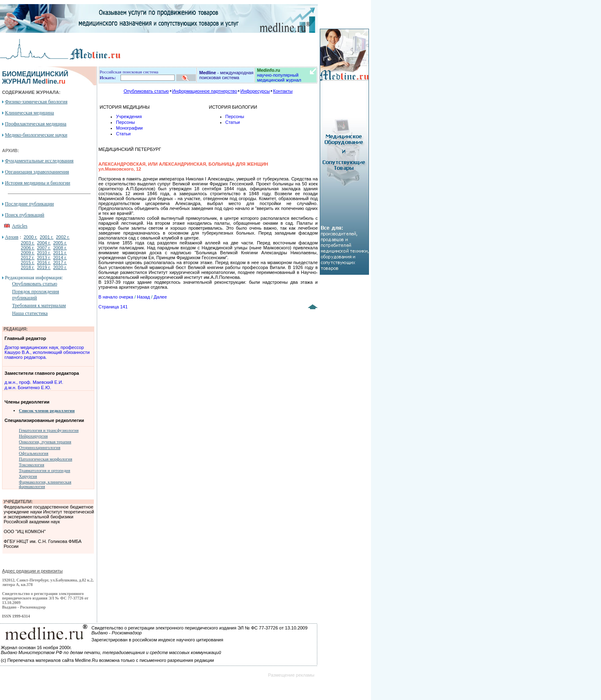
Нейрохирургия (33, 436)
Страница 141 (113, 307)
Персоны (125, 122)
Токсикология (32, 465)
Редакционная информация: (34, 278)
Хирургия (28, 476)
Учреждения (129, 116)
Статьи (123, 134)
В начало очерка (116, 297)
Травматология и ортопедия (44, 471)
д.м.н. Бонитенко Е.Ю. (28, 388)
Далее (160, 297)
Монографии (129, 128)
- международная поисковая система (226, 75)
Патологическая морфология (46, 459)
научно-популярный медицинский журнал (279, 75)
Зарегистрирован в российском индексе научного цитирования (157, 640)
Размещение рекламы (291, 675)
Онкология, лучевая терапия (45, 442)
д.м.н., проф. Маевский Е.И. (34, 382)
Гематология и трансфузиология (49, 430)
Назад (143, 297)
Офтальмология (34, 453)
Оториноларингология (40, 448)
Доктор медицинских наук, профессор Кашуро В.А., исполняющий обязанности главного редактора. (47, 352)
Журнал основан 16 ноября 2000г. (36, 648)
